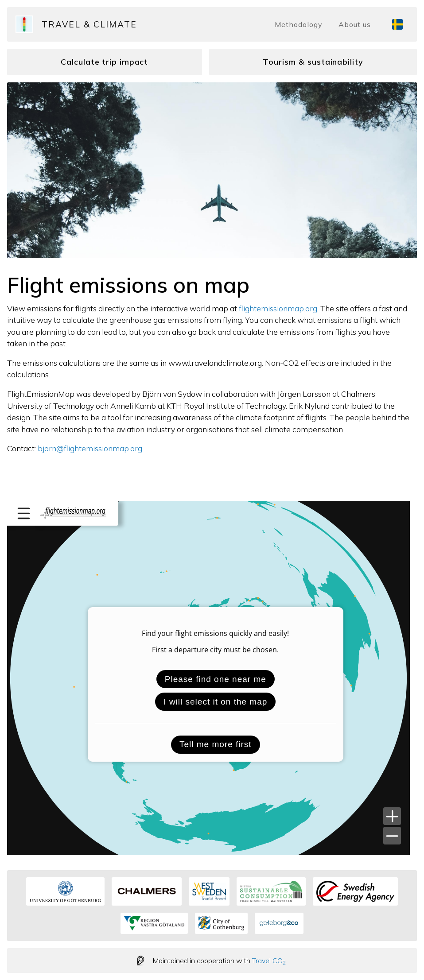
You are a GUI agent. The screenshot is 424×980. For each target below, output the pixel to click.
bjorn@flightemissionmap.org (90, 448)
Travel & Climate (89, 24)
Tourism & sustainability (313, 62)
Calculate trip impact (104, 62)
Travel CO (269, 961)
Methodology (299, 24)
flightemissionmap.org (278, 308)
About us (355, 24)
